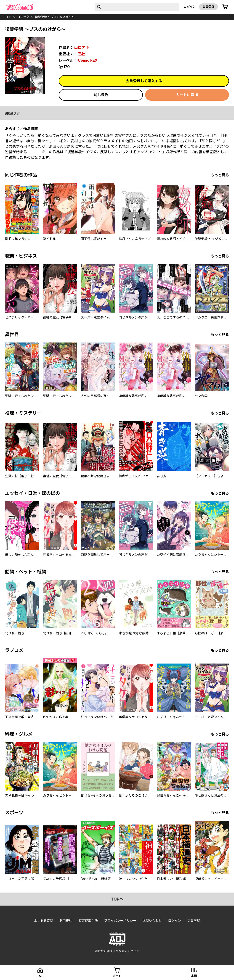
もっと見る (220, 175)
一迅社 (80, 54)
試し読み (101, 95)
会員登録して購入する (144, 81)
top (8, 17)
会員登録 (208, 7)
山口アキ (82, 47)
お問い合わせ (152, 921)
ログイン (190, 7)
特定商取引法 (88, 921)
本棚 (194, 976)
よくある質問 (43, 921)
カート (117, 976)
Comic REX (88, 60)
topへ (117, 899)
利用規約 (66, 921)
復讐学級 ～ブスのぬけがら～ (55, 17)
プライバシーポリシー (120, 921)
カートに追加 (187, 95)
